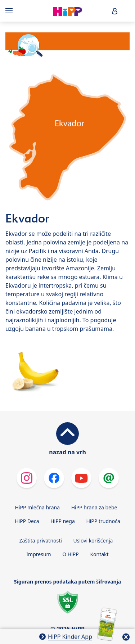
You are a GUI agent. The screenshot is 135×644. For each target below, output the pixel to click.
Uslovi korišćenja (93, 541)
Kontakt (99, 554)
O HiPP (71, 554)
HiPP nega (63, 521)
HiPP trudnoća (103, 521)
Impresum (39, 554)
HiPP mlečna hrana (38, 507)
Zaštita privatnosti (41, 541)
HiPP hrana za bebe (94, 507)
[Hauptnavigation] (10, 11)
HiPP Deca (27, 521)
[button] (115, 11)
